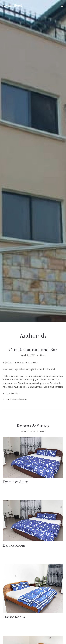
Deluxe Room (14, 546)
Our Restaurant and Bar (33, 350)
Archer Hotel (12, 6)
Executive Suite (15, 482)
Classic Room (14, 617)
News (43, 355)
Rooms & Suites (33, 426)
